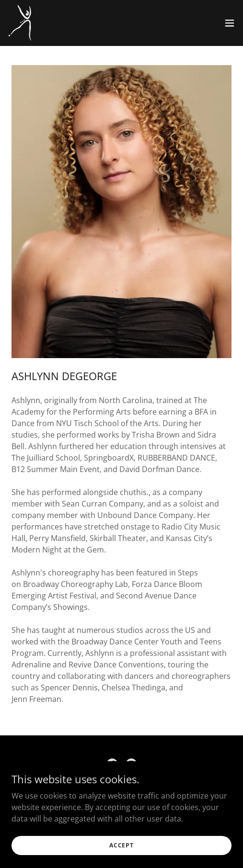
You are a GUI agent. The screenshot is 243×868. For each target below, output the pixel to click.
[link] (21, 23)
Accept (121, 845)
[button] (230, 23)
